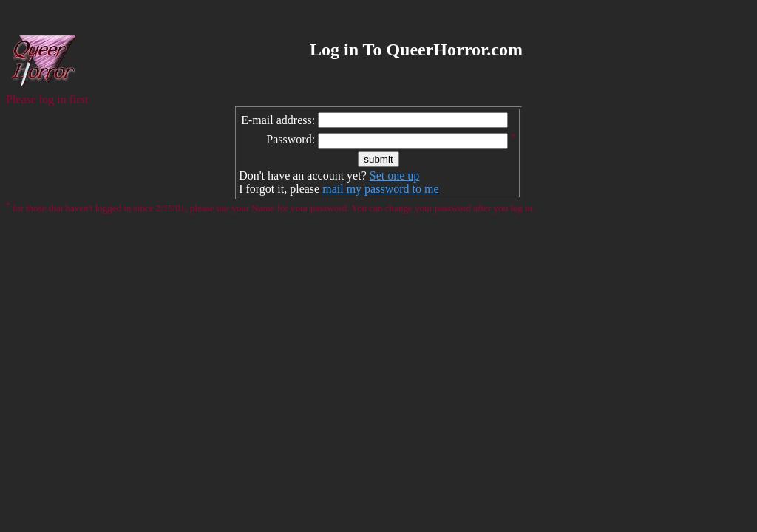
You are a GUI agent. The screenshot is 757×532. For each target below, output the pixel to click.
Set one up (395, 175)
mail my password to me (380, 189)
